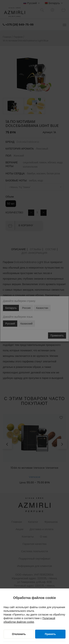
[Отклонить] (19, 634)
